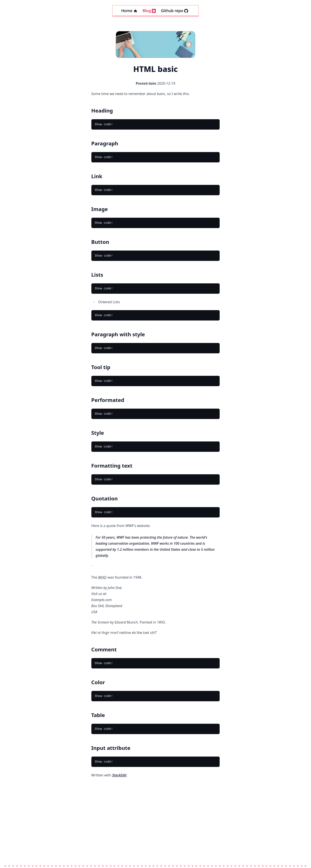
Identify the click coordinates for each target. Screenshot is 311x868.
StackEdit (119, 775)
